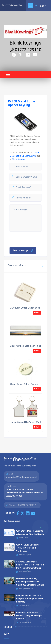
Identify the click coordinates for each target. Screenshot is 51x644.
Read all (10, 627)
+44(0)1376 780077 (26, 505)
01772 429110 (26, 50)
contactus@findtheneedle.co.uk (22, 477)
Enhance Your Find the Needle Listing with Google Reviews (29, 616)
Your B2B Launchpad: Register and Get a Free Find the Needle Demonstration (30, 565)
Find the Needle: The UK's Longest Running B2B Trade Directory (30, 599)
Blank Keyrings (26, 43)
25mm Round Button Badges (24, 384)
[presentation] (30, 239)
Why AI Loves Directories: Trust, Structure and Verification (29, 548)
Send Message (23, 250)
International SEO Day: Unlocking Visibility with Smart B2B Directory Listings (30, 582)
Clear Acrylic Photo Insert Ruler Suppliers (30, 346)
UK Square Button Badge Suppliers (27, 308)
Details (37, 313)
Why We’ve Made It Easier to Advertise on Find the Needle (30, 532)
